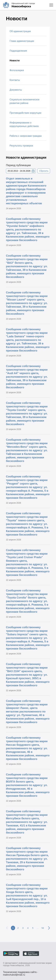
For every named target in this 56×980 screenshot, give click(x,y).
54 (43, 928)
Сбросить (44, 171)
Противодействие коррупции (25, 113)
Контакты (15, 80)
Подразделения (18, 51)
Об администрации (20, 31)
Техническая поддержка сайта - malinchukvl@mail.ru (21, 972)
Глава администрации (22, 41)
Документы (16, 90)
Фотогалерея (17, 70)
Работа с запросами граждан (26, 136)
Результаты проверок (21, 146)
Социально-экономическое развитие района (24, 101)
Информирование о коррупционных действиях (24, 124)
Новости (15, 61)
